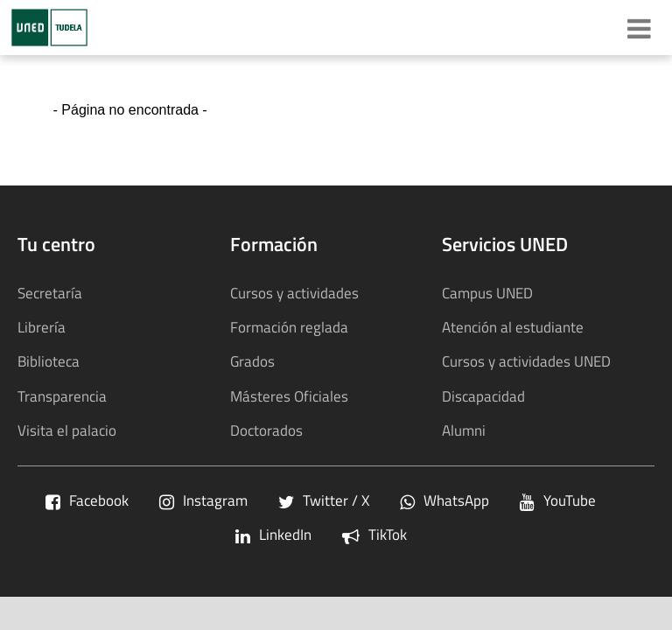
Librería (42, 327)
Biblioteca (49, 361)
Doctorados (266, 430)
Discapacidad (483, 396)
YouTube (558, 500)
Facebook (87, 500)
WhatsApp (444, 500)
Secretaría (50, 293)
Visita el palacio (67, 430)
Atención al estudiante (513, 327)
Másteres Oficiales (289, 396)
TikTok (374, 534)
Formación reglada (289, 327)
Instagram (203, 500)
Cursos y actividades (294, 293)
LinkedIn (273, 534)
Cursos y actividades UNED (526, 361)
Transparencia (62, 396)
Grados (252, 361)
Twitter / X (324, 500)
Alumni (464, 430)
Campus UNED (487, 293)
